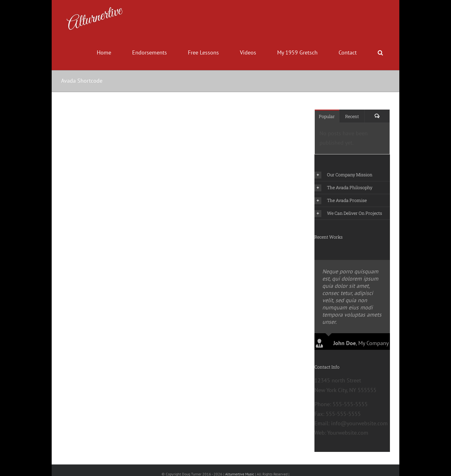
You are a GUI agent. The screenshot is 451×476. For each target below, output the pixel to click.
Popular (327, 116)
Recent (352, 116)
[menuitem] (107, 53)
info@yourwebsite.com (359, 429)
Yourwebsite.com (348, 439)
